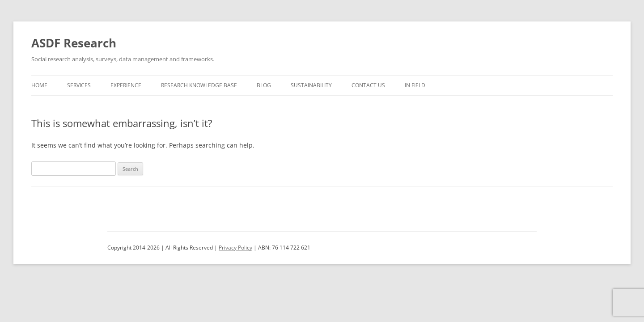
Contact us (368, 85)
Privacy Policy (235, 248)
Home (39, 85)
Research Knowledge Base (199, 85)
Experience (126, 85)
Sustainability (311, 85)
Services (79, 85)
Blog (264, 85)
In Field (415, 85)
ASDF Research (74, 43)
